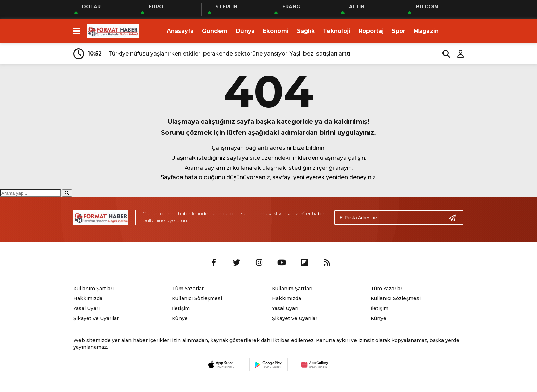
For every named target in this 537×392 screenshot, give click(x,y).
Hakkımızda (88, 298)
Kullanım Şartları (93, 289)
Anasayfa (180, 31)
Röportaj (371, 31)
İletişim (181, 308)
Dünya (245, 31)
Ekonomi (276, 31)
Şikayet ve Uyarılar (96, 318)
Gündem (215, 31)
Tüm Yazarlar (188, 289)
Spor (399, 31)
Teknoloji (337, 31)
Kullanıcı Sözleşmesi (197, 298)
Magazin (426, 31)
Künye (180, 318)
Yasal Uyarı (86, 308)
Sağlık (306, 31)
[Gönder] (455, 218)
